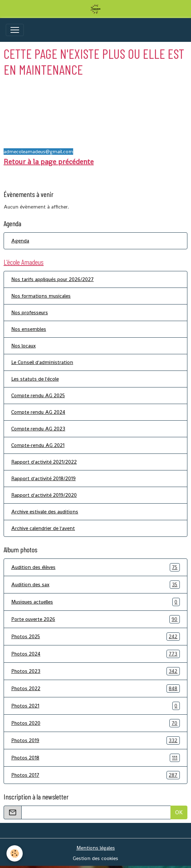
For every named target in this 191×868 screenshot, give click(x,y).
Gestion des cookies (95, 858)
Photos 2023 (95, 671)
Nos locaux (23, 346)
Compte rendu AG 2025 (38, 395)
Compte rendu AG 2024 (38, 412)
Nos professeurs (30, 312)
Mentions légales (96, 848)
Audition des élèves (95, 567)
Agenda (20, 241)
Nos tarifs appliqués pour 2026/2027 (52, 279)
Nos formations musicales (41, 296)
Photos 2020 (95, 723)
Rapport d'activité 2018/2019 (43, 478)
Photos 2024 (95, 654)
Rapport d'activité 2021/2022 (44, 462)
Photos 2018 (95, 758)
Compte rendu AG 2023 (38, 429)
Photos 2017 (95, 775)
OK (179, 812)
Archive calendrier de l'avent (43, 528)
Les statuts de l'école (35, 379)
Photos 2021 (95, 706)
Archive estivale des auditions (45, 512)
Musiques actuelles (95, 602)
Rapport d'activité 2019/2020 (44, 495)
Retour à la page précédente (49, 162)
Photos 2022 (95, 689)
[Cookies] (15, 853)
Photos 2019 (95, 740)
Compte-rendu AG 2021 (38, 445)
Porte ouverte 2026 (95, 619)
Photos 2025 (95, 637)
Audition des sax (95, 585)
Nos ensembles (29, 329)
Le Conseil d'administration (42, 362)
